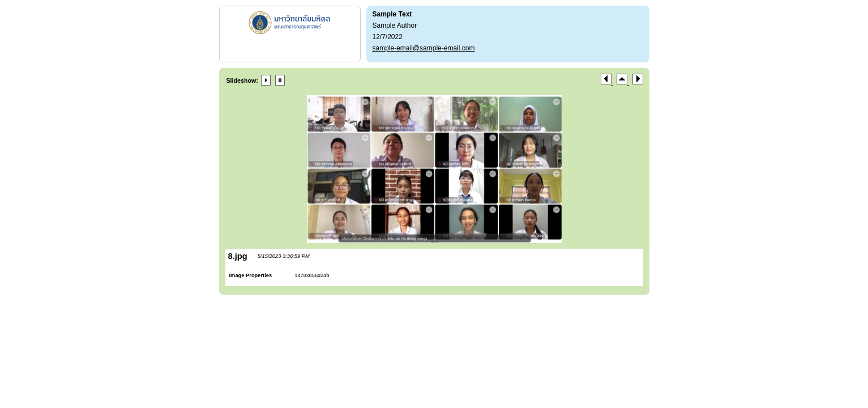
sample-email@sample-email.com (424, 48)
